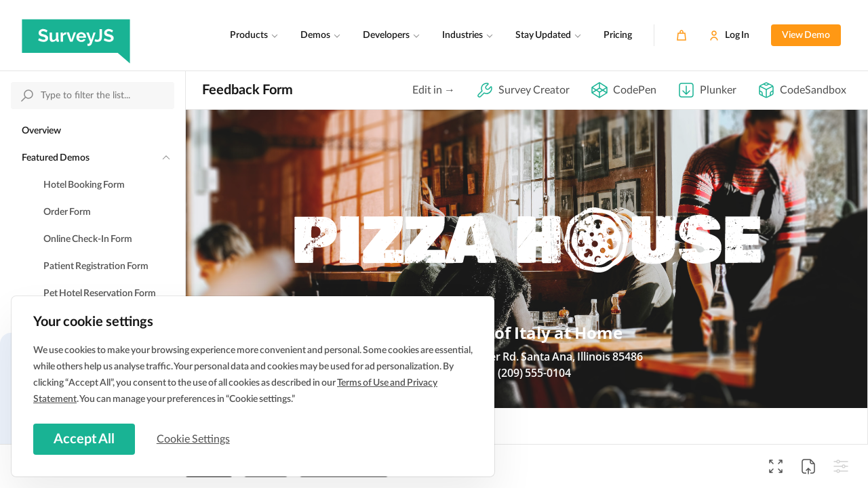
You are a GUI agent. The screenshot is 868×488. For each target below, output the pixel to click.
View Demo (806, 35)
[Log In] (729, 35)
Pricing (618, 35)
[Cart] (682, 35)
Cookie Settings (196, 439)
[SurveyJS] (76, 35)
